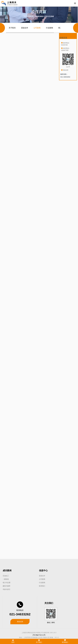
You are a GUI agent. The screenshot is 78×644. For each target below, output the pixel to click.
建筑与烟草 (7, 586)
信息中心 (43, 570)
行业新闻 (49, 28)
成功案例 (7, 570)
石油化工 (6, 576)
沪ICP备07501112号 (39, 635)
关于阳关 (12, 28)
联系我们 (42, 586)
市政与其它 (7, 589)
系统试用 (20, 622)
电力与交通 (7, 583)
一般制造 (6, 579)
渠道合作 (25, 28)
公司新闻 (37, 28)
